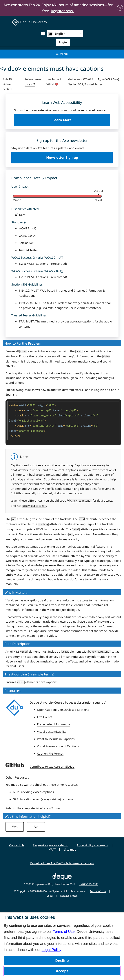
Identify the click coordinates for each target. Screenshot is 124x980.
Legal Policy (52, 950)
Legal (50, 896)
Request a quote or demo (51, 845)
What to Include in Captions (56, 739)
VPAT (52, 849)
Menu (62, 54)
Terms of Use (64, 932)
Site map (70, 849)
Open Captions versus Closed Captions (63, 710)
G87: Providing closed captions (33, 792)
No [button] (36, 827)
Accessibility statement (93, 845)
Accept (62, 971)
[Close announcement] (120, 8)
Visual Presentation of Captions (58, 746)
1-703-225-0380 (89, 884)
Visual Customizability (52, 732)
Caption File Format (50, 754)
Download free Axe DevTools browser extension (62, 863)
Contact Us (17, 845)
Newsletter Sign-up (62, 157)
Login (63, 42)
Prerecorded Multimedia (53, 724)
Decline (62, 961)
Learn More (69, 122)
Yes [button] (15, 827)
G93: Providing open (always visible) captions (43, 799)
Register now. (62, 11)
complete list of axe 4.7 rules (41, 808)
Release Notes (69, 896)
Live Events (45, 717)
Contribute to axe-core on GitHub (52, 766)
